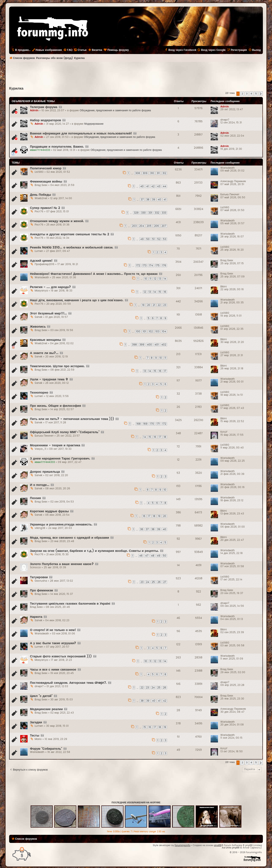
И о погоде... (40, 485)
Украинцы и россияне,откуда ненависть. (61, 525)
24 (148, 582)
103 (157, 331)
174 (151, 266)
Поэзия (35, 498)
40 (142, 186)
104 (164, 331)
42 (153, 186)
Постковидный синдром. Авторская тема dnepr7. (68, 683)
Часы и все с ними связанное (53, 670)
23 (165, 305)
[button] (261, 94)
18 (165, 437)
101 (144, 331)
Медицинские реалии (46, 709)
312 (164, 173)
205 (149, 226)
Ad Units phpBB (231, 848)
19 (143, 305)
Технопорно (39, 393)
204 (142, 226)
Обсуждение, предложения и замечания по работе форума (115, 110)
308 (138, 173)
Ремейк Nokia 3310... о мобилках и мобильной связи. (72, 248)
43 (159, 186)
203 (134, 226)
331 (150, 213)
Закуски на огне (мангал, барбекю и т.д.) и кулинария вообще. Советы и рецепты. (94, 551)
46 (141, 556)
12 (155, 279)
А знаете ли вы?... (44, 353)
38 (148, 200)
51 (153, 239)
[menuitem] (68, 50)
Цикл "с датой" (41, 696)
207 (164, 226)
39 (154, 200)
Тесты (35, 736)
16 (165, 292)
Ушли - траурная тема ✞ (49, 379)
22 (159, 305)
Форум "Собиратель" (46, 749)
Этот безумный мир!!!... (48, 313)
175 (158, 266)
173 (144, 266)
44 (164, 186)
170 (152, 424)
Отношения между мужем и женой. (57, 221)
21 (154, 305)
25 (153, 582)
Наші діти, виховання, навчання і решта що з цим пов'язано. (77, 300)
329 (136, 213)
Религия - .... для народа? (50, 287)
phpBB (218, 845)
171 (158, 424)
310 (152, 173)
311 (158, 173)
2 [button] (242, 94)
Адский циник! (41, 261)
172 (138, 266)
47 (147, 556)
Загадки (36, 722)
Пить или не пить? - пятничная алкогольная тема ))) (72, 419)
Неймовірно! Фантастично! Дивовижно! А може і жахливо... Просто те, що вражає (94, 274)
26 (159, 582)
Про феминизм (42, 590)
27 (165, 582)
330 (143, 213)
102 (151, 331)
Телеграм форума (44, 107)
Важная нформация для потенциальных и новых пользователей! (81, 133)
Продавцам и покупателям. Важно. (57, 147)
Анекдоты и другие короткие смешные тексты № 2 (70, 234)
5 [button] (256, 94)
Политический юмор (46, 168)
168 (139, 424)
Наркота (36, 617)
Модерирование (94, 124)
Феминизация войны (46, 182)
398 (134, 345)
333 (164, 213)
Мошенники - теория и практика (55, 445)
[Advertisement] (136, 74)
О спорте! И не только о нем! (53, 630)
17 (165, 371)
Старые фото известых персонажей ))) (61, 656)
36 (142, 529)
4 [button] (251, 94)
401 (157, 345)
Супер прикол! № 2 (45, 208)
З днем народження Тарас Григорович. (60, 459)
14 (165, 279)
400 (149, 345)
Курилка (16, 89)
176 (164, 266)
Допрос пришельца (45, 472)
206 (157, 226)
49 (142, 239)
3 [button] (247, 94)
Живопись (38, 327)
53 (165, 239)
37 (142, 200)
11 (150, 279)
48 (153, 556)
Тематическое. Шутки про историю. (57, 366)
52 (159, 239)
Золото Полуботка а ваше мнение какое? (62, 564)
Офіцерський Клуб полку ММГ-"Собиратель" (65, 432)
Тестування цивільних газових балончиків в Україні (70, 604)
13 (160, 279)
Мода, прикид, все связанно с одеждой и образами (69, 538)
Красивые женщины (45, 340)
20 (149, 305)
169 (145, 424)
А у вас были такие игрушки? (53, 643)
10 (146, 279)
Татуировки (39, 577)
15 (160, 292)
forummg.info (183, 845)
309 (145, 173)
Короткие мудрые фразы (49, 511)
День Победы (40, 195)
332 (157, 213)
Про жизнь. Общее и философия (55, 406)
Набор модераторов (45, 120)
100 (138, 331)
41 (147, 186)
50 (148, 239)
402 (164, 345)
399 (142, 345)
